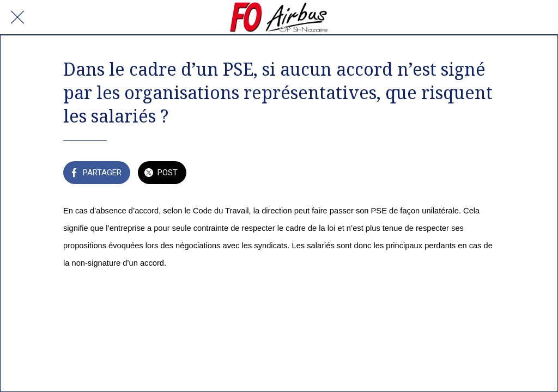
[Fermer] (17, 17)
